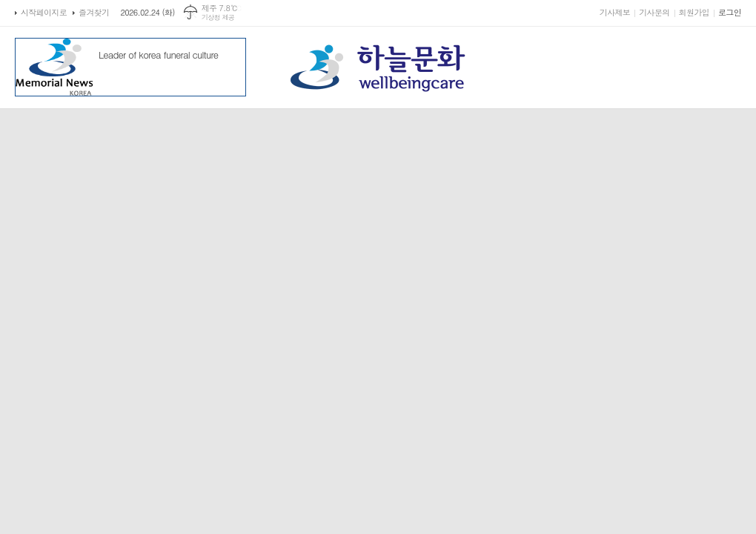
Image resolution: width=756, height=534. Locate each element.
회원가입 (694, 12)
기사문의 (654, 12)
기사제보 (615, 12)
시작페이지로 (44, 12)
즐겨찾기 (94, 12)
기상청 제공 (218, 17)
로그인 (730, 12)
